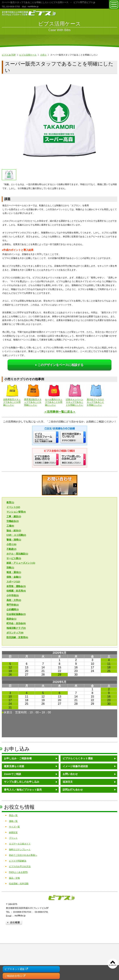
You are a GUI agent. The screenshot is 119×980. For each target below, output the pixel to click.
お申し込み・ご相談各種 (18, 758)
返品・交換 (14, 878)
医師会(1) (11, 619)
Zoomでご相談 (13, 774)
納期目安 (13, 832)
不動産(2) (11, 549)
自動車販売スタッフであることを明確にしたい (12, 395)
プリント (13, 838)
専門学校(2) (13, 605)
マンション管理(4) (16, 512)
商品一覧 (13, 815)
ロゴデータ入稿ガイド (20, 844)
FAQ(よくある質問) (18, 872)
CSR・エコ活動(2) (16, 535)
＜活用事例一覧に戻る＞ (60, 412)
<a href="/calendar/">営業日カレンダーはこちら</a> (59, 694)
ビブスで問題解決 (18, 861)
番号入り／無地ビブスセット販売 (23, 790)
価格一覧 (13, 821)
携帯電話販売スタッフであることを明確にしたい (33, 395)
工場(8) (10, 526)
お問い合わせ (70, 774)
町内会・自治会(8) (16, 623)
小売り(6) (11, 544)
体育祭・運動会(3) (16, 586)
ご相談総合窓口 (15, 976)
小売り (43, 55)
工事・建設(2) (14, 516)
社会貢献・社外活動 (19, 884)
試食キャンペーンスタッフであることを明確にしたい (75, 395)
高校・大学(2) (14, 600)
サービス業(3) (14, 558)
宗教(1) (10, 568)
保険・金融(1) (14, 577)
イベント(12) (13, 507)
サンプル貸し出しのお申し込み (22, 782)
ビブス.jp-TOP (9, 55)
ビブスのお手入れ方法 (20, 866)
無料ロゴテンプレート (20, 850)
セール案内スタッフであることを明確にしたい (54, 395)
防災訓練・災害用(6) (17, 637)
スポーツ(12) (13, 582)
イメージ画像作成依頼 (75, 766)
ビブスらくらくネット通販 (78, 758)
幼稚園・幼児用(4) (16, 591)
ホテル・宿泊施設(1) (17, 554)
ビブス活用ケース (28, 55)
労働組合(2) (13, 521)
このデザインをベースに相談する (59, 365)
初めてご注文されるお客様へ (23, 855)
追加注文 (68, 782)
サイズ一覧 (14, 827)
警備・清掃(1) (14, 540)
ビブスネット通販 (16, 969)
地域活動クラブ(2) (16, 628)
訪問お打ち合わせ (73, 790)
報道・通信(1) (14, 572)
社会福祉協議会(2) (16, 614)
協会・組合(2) (14, 530)
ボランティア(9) (15, 633)
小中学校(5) (13, 595)
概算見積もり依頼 (14, 766)
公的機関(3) (13, 609)
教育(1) (10, 502)
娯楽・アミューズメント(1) (21, 563)
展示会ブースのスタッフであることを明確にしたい (96, 395)
